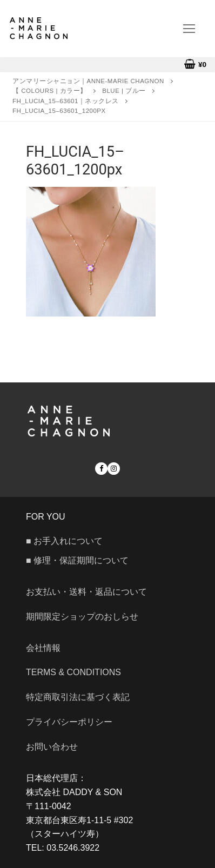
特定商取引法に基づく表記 (78, 697)
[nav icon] (189, 29)
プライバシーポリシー (69, 722)
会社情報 (43, 648)
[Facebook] (101, 469)
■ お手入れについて (64, 541)
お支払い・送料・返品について (86, 592)
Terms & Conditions (73, 672)
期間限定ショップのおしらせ (82, 617)
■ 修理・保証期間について (77, 560)
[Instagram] (114, 469)
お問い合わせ (56, 747)
